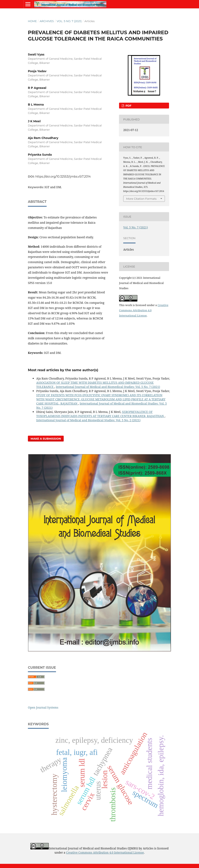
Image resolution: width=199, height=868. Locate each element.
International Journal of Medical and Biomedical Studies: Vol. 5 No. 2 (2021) (88, 420)
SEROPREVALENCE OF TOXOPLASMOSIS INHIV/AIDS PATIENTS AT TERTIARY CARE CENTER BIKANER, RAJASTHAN (100, 414)
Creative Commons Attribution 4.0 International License (144, 310)
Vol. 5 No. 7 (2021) (69, 21)
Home (32, 21)
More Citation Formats (141, 199)
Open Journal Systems (43, 707)
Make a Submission (46, 439)
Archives (47, 21)
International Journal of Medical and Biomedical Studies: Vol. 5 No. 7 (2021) (108, 387)
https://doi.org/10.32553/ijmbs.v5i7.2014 (63, 177)
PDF (128, 106)
